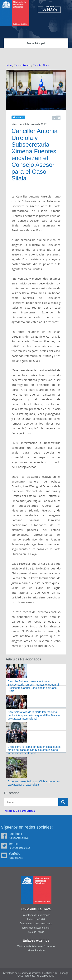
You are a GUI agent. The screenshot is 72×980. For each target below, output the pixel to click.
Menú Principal (36, 43)
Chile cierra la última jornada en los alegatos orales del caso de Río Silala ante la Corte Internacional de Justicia (34, 750)
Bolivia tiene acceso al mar (36, 928)
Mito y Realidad (36, 951)
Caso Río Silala (41, 66)
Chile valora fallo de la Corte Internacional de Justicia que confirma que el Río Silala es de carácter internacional (34, 715)
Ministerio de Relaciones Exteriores (36, 946)
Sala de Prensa (22, 66)
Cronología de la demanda (36, 915)
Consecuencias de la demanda (36, 924)
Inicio (9, 66)
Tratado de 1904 (36, 919)
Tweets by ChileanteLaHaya (19, 811)
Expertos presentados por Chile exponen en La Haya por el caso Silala (34, 783)
